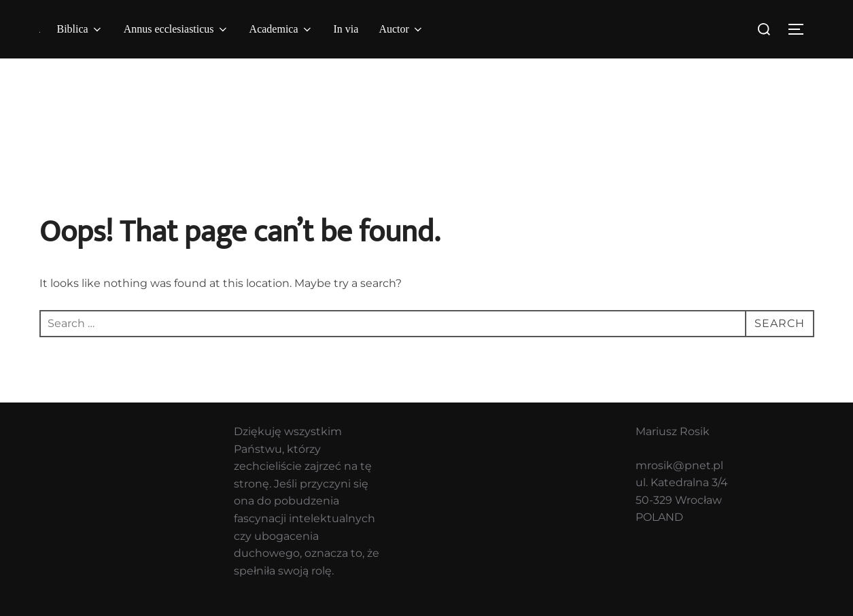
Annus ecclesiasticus (176, 29)
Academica (281, 29)
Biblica (80, 29)
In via (346, 29)
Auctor (401, 29)
